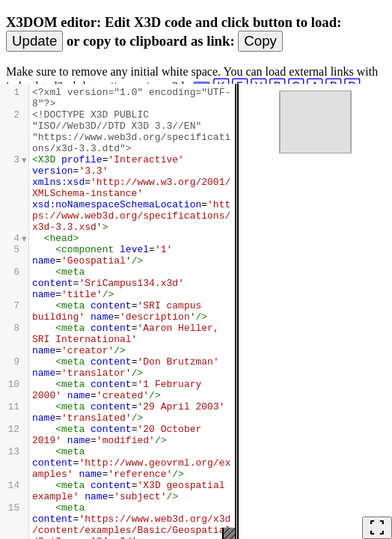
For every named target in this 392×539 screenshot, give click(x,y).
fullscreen (377, 528)
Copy (260, 41)
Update (34, 41)
